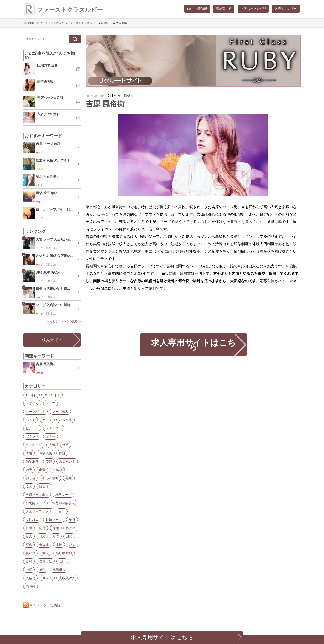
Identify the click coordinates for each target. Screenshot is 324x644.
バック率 (65, 420)
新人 (29, 536)
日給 (42, 536)
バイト (31, 420)
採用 (56, 528)
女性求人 (32, 520)
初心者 (31, 478)
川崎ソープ (54, 520)
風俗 (42, 570)
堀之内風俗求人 (63, 503)
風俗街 (31, 578)
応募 (42, 528)
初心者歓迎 (50, 478)
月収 (56, 536)
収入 (29, 486)
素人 (46, 553)
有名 (29, 545)
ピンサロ (32, 428)
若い (62, 561)
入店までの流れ (286, 9)
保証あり (32, 461)
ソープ (50, 403)
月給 (69, 536)
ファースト (54, 428)
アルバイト (52, 395)
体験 (29, 453)
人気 (52, 445)
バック (47, 420)
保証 (62, 453)
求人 (72, 545)
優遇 (49, 461)
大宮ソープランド (39, 511)
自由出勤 (46, 561)
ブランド (32, 436)
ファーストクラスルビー (63, 10)
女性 (62, 511)
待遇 (29, 528)
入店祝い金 (67, 461)
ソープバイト (35, 412)
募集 (69, 478)
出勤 (42, 470)
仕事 (65, 445)
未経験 (44, 545)
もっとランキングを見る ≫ (64, 321)
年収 (72, 520)
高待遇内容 (224, 9)
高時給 (31, 586)
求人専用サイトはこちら (193, 345)
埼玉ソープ (63, 495)
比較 (59, 545)
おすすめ (32, 403)
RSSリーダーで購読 (45, 605)
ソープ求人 (60, 412)
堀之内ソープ (35, 503)
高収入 (47, 578)
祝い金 (31, 553)
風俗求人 (59, 570)
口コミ (44, 486)
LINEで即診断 (197, 9)
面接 (29, 570)
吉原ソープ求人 (37, 495)
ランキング (34, 445)
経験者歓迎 (64, 553)
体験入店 (46, 453)
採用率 (71, 528)
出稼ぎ (57, 470)
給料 (29, 561)
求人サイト (52, 340)
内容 (29, 470)
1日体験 (31, 395)
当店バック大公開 (253, 9)
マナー (50, 436)
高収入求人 (67, 578)
